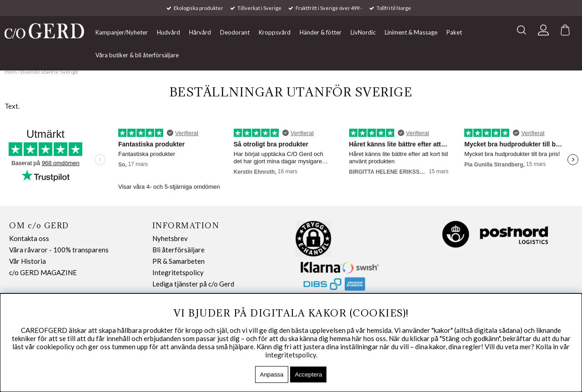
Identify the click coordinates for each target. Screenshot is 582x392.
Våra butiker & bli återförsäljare (137, 55)
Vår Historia (28, 261)
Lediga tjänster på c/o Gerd (193, 284)
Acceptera (308, 374)
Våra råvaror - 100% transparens (59, 250)
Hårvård (200, 32)
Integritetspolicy (178, 272)
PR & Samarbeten (178, 261)
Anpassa (272, 374)
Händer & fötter (321, 32)
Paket (454, 32)
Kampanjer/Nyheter (122, 32)
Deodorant (235, 32)
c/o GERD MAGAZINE (43, 272)
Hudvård (168, 32)
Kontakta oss (29, 238)
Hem (11, 72)
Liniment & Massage (411, 32)
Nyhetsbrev (170, 238)
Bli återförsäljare (178, 250)
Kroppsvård (275, 32)
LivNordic (363, 32)
